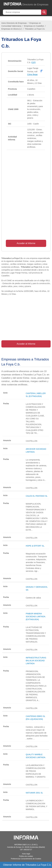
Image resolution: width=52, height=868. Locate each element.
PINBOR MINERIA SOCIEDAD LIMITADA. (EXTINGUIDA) (36, 617)
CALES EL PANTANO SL (37, 496)
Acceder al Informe (26, 243)
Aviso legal (26, 854)
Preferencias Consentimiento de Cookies (26, 859)
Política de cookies (26, 856)
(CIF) (34, 62)
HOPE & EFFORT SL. (35, 546)
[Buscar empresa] (22, 12)
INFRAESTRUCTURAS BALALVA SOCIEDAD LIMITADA (36, 661)
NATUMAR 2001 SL (34, 793)
